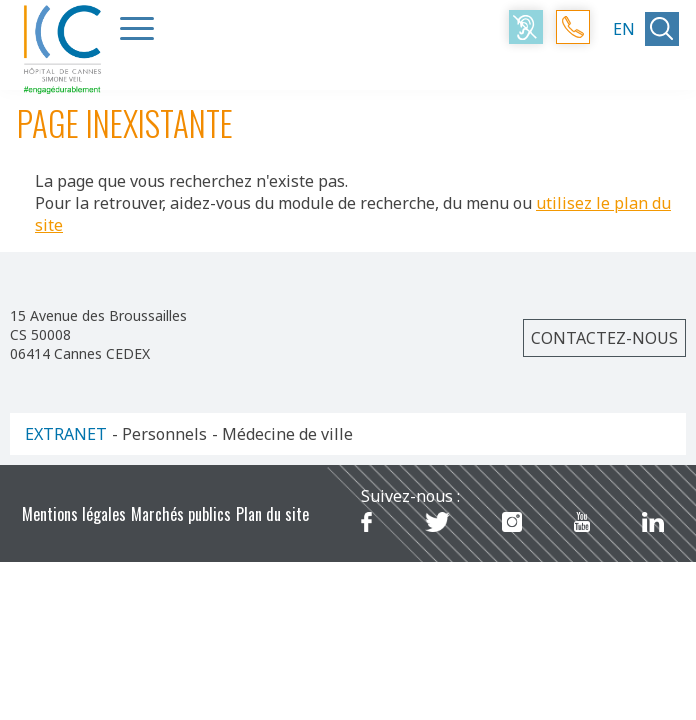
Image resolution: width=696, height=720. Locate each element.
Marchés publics (181, 514)
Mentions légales (74, 514)
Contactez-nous (604, 338)
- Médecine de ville (282, 434)
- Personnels (159, 434)
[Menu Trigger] (137, 28)
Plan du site (272, 514)
